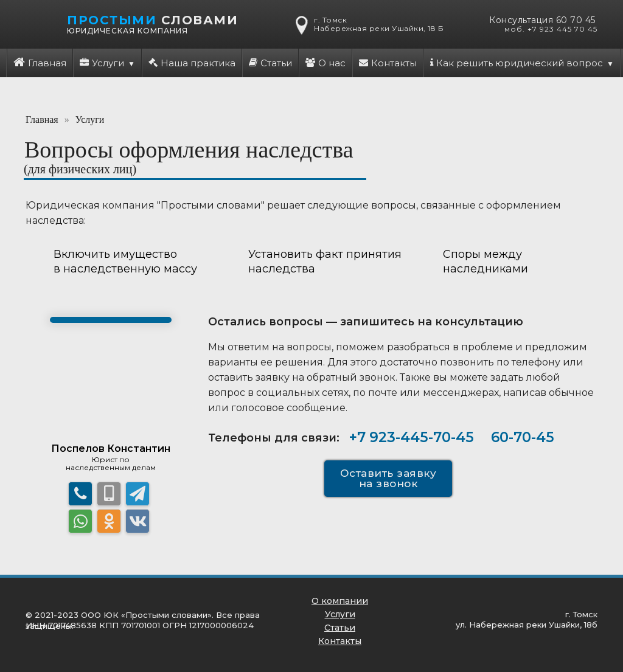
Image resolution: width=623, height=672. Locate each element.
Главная (40, 63)
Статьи (270, 63)
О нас (325, 63)
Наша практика (192, 63)
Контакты (388, 63)
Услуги (102, 63)
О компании (340, 601)
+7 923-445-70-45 (412, 437)
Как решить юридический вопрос (517, 63)
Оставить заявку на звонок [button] (388, 478)
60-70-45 (523, 437)
